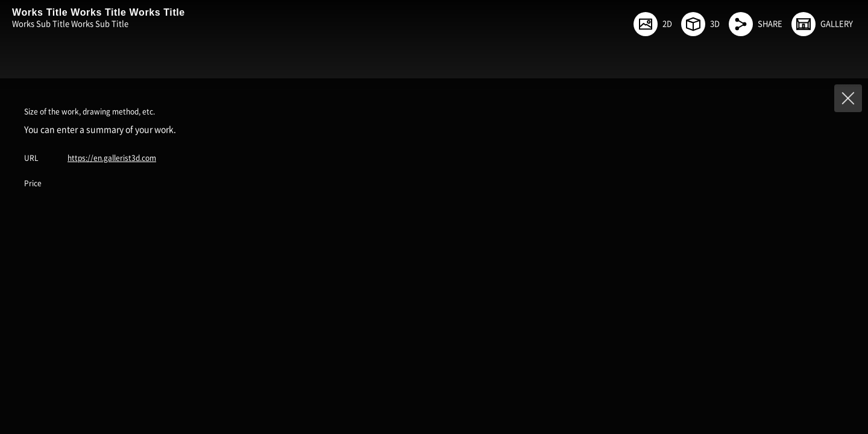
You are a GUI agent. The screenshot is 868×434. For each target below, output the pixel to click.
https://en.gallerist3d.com (112, 158)
